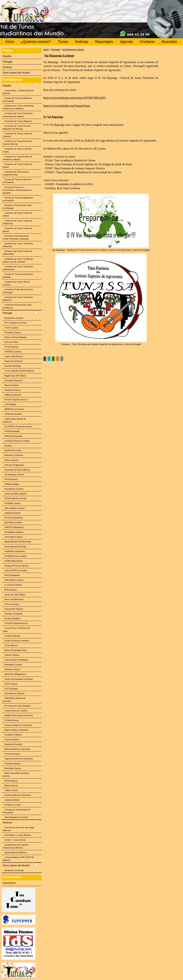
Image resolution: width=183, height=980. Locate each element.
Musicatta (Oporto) (13, 768)
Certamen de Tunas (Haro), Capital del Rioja (16, 173)
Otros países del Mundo (16, 73)
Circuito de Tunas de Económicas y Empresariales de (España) (17, 190)
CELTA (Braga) (11, 689)
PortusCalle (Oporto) (14, 609)
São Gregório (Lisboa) (14, 508)
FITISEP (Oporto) (12, 636)
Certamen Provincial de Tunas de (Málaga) (17, 207)
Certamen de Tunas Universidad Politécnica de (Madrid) (18, 107)
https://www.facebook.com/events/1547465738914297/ (75, 98)
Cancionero (9, 883)
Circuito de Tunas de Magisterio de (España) (18, 199)
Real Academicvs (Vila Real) (17, 749)
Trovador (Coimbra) (13, 614)
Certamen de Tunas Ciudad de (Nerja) (17, 230)
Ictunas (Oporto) (12, 739)
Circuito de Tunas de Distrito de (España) (18, 276)
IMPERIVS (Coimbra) (14, 409)
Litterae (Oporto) (12, 655)
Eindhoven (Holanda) (14, 870)
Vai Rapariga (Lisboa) (14, 475)
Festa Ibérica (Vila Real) (15, 547)
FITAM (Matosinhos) (14, 561)
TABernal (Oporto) (13, 395)
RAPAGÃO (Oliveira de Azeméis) (14, 700)
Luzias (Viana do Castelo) (16, 711)
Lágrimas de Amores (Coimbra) (19, 759)
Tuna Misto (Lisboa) (13, 537)
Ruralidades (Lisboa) (14, 532)
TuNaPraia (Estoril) (13, 414)
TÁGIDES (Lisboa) (13, 352)
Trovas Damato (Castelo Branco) (19, 371)
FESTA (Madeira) (12, 575)
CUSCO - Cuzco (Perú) (15, 840)
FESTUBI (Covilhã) (13, 523)
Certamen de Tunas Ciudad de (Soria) (17, 166)
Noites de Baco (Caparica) (16, 730)
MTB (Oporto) (11, 590)
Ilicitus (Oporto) (11, 460)
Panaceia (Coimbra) (13, 361)
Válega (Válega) (12, 484)
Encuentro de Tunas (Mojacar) (18, 121)
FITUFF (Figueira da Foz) (16, 400)
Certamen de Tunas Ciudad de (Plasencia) (17, 222)
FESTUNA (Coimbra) (14, 580)
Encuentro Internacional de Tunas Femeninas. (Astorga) (16, 237)
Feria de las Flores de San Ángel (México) (18, 829)
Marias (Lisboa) (11, 385)
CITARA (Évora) (12, 720)
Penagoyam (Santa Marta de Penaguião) (17, 811)
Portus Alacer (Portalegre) (16, 660)
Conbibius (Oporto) (13, 735)
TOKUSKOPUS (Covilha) (16, 571)
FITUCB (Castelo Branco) (16, 623)
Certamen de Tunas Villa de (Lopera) (16, 283)
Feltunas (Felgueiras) (14, 465)
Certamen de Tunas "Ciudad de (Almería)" (18, 299)
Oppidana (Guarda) (13, 744)
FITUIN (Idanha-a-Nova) (15, 498)
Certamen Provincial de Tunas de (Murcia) (17, 306)
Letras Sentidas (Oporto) (16, 494)
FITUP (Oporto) (11, 347)
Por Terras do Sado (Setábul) (18, 706)
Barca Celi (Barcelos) (14, 599)
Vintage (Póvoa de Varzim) (17, 566)
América (7, 67)
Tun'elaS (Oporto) (12, 764)
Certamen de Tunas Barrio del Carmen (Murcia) (17, 143)
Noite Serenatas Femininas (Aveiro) (16, 775)
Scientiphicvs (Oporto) (14, 693)
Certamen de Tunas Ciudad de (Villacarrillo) (17, 253)
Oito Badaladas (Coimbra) (16, 817)
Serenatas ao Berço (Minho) (17, 470)
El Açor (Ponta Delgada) (15, 337)
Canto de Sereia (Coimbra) (17, 641)
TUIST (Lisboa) (11, 328)
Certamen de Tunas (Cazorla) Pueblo (17, 150)
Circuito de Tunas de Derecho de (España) (17, 181)
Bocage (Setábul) (12, 618)
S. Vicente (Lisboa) (13, 585)
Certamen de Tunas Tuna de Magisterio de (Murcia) (16, 127)
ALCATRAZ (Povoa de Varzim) (18, 427)
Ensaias (8, 446)
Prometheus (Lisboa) (14, 489)
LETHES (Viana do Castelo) (17, 441)
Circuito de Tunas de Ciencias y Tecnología (18, 291)
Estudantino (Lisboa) (14, 318)
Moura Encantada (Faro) (15, 650)
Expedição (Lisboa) (13, 665)
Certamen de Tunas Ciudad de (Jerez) (17, 214)
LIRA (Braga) (10, 404)
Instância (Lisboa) (12, 513)
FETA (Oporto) (11, 781)
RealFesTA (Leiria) (13, 450)
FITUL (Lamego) (12, 604)
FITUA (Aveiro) (11, 479)
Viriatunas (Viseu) (12, 390)
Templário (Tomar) (13, 332)
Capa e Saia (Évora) (14, 356)
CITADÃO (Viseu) (12, 503)
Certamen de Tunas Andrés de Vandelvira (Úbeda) (17, 158)
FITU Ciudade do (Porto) (16, 323)
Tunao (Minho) (11, 645)
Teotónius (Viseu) (12, 669)
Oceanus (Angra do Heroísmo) (18, 725)
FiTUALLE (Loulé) (13, 805)
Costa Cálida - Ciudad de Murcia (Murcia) (18, 92)
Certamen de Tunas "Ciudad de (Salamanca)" (18, 268)
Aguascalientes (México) (15, 852)
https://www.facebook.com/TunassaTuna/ (67, 106)
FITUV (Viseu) (11, 684)
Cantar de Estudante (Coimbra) (19, 679)
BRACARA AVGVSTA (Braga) (18, 542)
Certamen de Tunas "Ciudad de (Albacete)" (18, 245)
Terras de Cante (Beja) (15, 595)
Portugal (7, 62)
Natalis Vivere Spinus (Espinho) (19, 715)
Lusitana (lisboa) (12, 800)
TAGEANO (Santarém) (15, 551)
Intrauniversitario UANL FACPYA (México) (18, 859)
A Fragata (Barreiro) (13, 380)
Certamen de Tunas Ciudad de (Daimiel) (17, 135)
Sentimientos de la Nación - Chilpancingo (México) (16, 846)
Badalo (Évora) (11, 786)
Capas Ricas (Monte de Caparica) (14, 420)
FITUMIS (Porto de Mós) (15, 556)
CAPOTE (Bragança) (14, 527)
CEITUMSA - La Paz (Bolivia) (18, 835)
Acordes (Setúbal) (13, 366)
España (7, 56)
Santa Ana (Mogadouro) (15, 674)
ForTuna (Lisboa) (12, 754)
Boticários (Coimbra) (14, 455)
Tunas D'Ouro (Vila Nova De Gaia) (16, 629)
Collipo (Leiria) (11, 790)
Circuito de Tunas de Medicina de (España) (17, 100)
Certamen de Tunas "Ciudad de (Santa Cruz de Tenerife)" (18, 260)
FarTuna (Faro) (11, 342)
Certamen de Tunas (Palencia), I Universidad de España (18, 115)
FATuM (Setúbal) (12, 431)
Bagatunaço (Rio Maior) (15, 376)
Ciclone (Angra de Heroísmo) (18, 795)
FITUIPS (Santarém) (14, 518)
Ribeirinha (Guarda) (13, 436)
